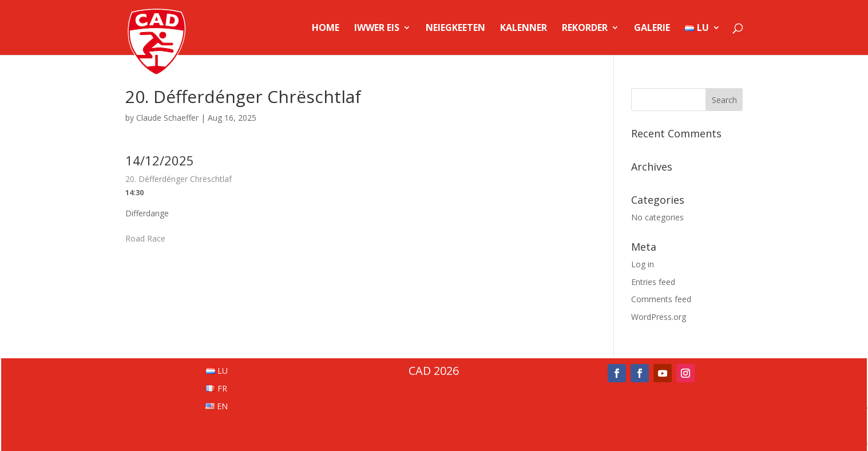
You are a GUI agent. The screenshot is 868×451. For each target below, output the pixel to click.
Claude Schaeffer (167, 118)
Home (326, 29)
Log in (643, 264)
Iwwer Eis (377, 29)
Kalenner (524, 29)
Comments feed (661, 299)
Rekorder (585, 29)
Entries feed (653, 282)
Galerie (652, 29)
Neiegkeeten (455, 29)
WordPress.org (659, 317)
